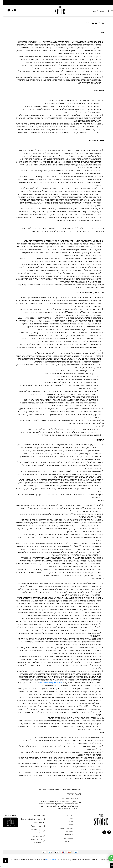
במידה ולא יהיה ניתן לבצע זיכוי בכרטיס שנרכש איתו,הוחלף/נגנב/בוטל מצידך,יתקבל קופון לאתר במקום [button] (61, 429)
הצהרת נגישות (66, 835)
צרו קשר (67, 821)
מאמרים (68, 825)
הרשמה (91, 11)
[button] (2, 861)
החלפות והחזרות (65, 831)
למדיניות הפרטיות (48, 860)
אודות (68, 818)
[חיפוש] (105, 11)
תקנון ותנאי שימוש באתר (63, 828)
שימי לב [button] (95, 426)
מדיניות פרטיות (66, 841)
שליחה (36, 794)
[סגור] (111, 856)
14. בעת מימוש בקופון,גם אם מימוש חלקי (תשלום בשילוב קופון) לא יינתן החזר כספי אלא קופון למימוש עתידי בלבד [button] (57, 432)
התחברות (98, 11)
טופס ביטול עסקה (65, 838)
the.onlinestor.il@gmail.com (48, 683)
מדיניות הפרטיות (65, 808)
